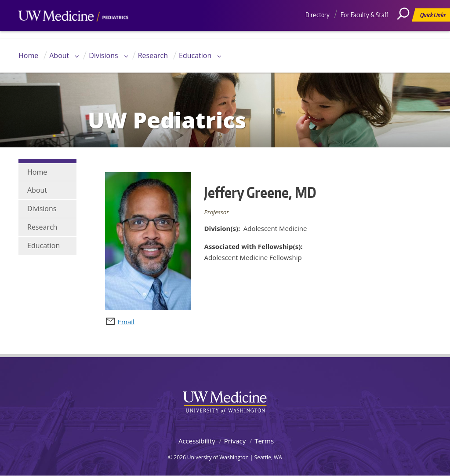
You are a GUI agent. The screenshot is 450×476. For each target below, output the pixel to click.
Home (28, 55)
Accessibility (197, 441)
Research (153, 55)
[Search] (406, 33)
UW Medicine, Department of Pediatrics (73, 33)
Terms (264, 441)
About (59, 55)
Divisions (103, 55)
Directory (318, 15)
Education (195, 55)
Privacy (235, 441)
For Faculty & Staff (364, 15)
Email (126, 322)
